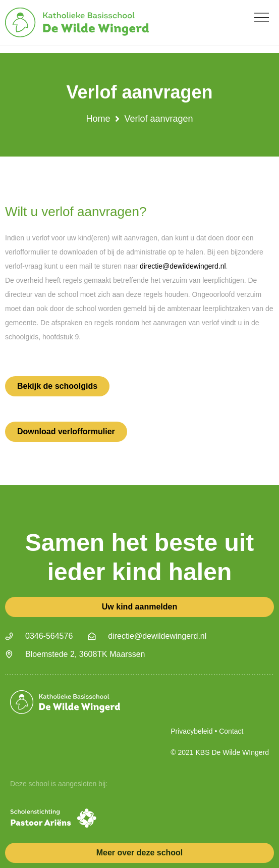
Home (98, 119)
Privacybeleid (191, 731)
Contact (231, 731)
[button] (262, 17)
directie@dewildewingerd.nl (183, 266)
